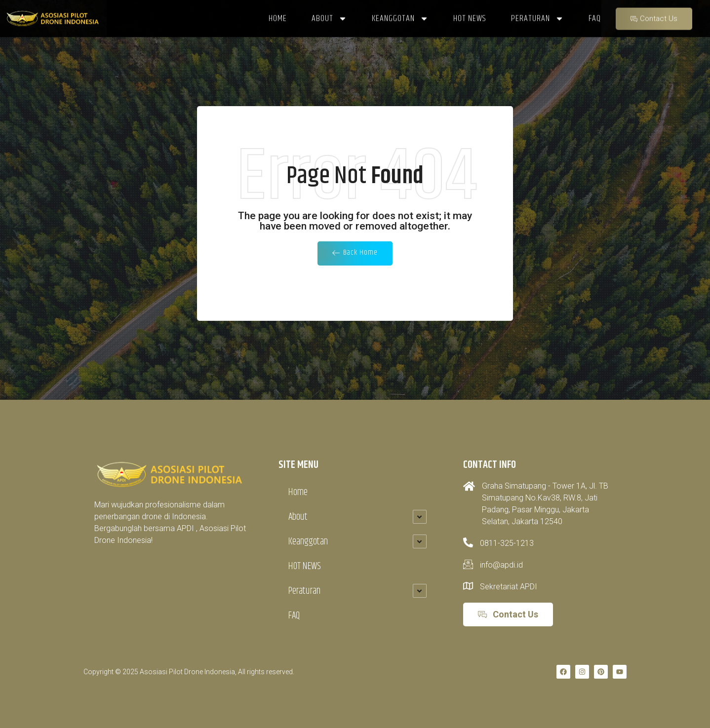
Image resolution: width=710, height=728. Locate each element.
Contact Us (654, 15)
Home (298, 492)
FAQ (294, 616)
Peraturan (304, 591)
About (298, 517)
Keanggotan (308, 542)
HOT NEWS (305, 566)
